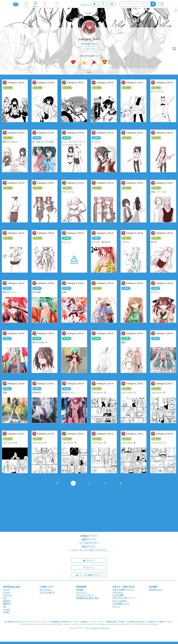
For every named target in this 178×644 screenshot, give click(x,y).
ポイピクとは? (46, 590)
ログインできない (120, 601)
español (7, 592)
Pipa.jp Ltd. (105, 628)
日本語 (6, 612)
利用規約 (80, 590)
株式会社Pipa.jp (156, 590)
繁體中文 (7, 604)
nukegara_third (89, 39)
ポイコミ (116, 606)
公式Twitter (118, 592)
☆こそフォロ (89, 49)
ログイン (89, 560)
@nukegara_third (89, 43)
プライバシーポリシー (85, 595)
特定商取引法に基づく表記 (87, 598)
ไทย (5, 607)
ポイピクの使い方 (47, 592)
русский (7, 609)
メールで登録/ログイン (89, 575)
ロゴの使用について (121, 604)
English (6, 590)
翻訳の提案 (15, 587)
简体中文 (7, 601)
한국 (5, 598)
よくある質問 (118, 595)
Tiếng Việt (7, 595)
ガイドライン (82, 592)
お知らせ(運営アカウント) (124, 590)
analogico (95, 628)
